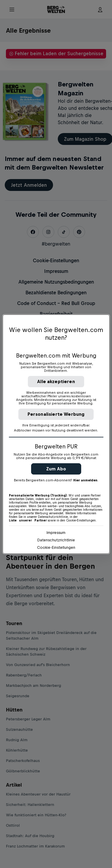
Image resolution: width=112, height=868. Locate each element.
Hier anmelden (85, 480)
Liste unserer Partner (28, 520)
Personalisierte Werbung (56, 414)
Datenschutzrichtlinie (56, 540)
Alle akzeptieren (56, 381)
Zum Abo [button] (56, 469)
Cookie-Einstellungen (56, 547)
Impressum (56, 533)
